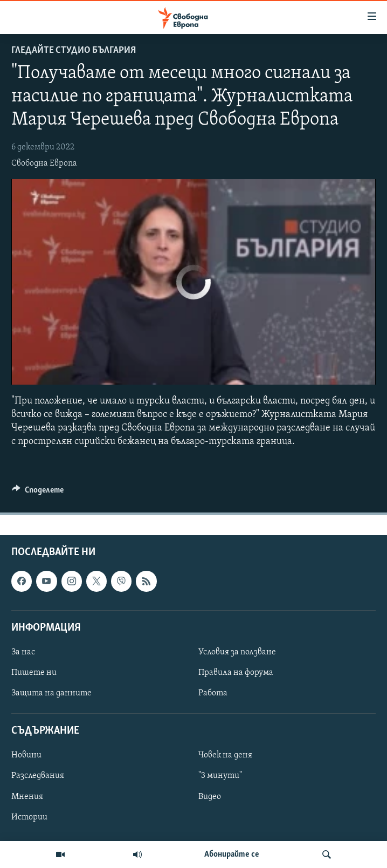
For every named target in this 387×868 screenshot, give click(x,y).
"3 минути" (220, 776)
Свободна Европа (44, 163)
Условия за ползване (237, 652)
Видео (210, 797)
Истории (29, 817)
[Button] (38, 493)
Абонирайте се (232, 855)
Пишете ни (34, 673)
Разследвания (38, 776)
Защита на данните (51, 694)
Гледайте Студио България (74, 50)
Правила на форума (236, 673)
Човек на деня (225, 756)
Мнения (27, 797)
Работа (213, 694)
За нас (23, 652)
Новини (26, 756)
